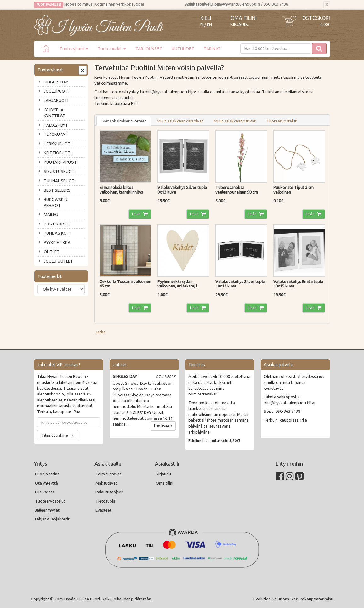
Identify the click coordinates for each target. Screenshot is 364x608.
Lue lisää (163, 426)
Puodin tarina (47, 474)
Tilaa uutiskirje (55, 435)
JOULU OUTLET (58, 261)
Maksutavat (106, 483)
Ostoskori (316, 18)
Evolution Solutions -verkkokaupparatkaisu (293, 599)
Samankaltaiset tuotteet (124, 121)
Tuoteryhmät (74, 49)
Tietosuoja (105, 501)
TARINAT (212, 49)
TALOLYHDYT (56, 125)
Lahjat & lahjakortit (52, 519)
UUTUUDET (183, 49)
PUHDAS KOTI (57, 233)
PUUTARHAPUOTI (61, 162)
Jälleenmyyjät (47, 510)
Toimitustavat (108, 474)
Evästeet (103, 510)
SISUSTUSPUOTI (60, 171)
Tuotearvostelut (282, 121)
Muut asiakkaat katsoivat (180, 121)
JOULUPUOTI (56, 91)
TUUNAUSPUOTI (60, 181)
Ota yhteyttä (46, 483)
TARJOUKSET (149, 49)
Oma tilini (244, 18)
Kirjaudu (240, 24)
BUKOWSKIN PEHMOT (56, 202)
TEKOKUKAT (56, 134)
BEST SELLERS (57, 190)
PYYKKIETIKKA (57, 242)
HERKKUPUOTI (58, 144)
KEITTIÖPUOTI (58, 153)
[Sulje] (327, 5)
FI (202, 25)
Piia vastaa (45, 492)
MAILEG (51, 214)
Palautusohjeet (109, 492)
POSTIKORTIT (57, 224)
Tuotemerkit (112, 49)
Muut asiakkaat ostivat (235, 121)
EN (209, 25)
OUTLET (52, 252)
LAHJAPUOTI (56, 100)
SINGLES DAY (56, 82)
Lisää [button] (137, 214)
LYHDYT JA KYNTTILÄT (54, 113)
